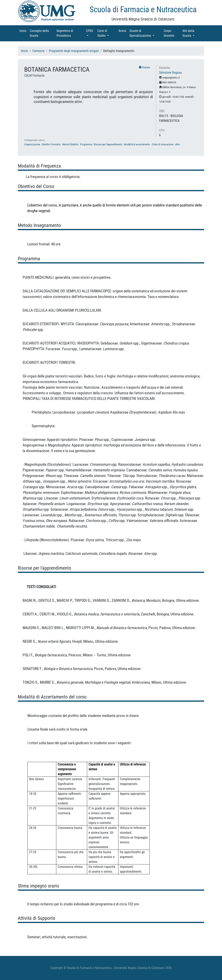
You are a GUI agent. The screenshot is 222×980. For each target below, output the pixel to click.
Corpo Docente (172, 33)
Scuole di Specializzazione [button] (146, 33)
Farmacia (38, 51)
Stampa (144, 67)
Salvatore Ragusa (170, 73)
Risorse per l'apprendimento (108, 144)
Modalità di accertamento (137, 144)
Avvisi (123, 31)
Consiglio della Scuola (40, 33)
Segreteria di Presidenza (69, 33)
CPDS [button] (91, 31)
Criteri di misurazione (163, 144)
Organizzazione (32, 144)
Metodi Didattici (70, 144)
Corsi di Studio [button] (107, 33)
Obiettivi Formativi (51, 144)
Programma (86, 144)
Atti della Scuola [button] (193, 33)
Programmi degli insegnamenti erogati (74, 51)
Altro (178, 144)
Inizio (24, 31)
